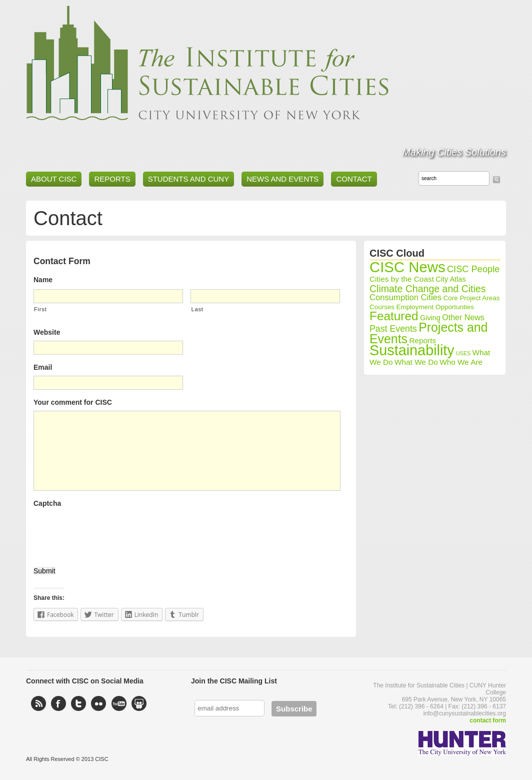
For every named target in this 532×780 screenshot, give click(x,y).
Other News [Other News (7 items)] (463, 317)
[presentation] (109, 531)
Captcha (47, 503)
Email (43, 367)
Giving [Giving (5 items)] (430, 318)
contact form (488, 720)
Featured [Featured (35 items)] (394, 316)
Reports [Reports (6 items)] (422, 340)
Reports (112, 179)
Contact (354, 179)
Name (43, 280)
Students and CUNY (189, 179)
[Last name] (265, 296)
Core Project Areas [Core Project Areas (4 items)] (472, 298)
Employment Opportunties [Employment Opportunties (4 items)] (435, 307)
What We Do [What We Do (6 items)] (416, 362)
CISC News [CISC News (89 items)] (407, 267)
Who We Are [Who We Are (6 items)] (461, 362)
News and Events (282, 179)
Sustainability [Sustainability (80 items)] (412, 350)
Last (197, 309)
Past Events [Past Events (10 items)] (393, 329)
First (40, 309)
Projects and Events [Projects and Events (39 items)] (428, 333)
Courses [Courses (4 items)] (382, 307)
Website (47, 332)
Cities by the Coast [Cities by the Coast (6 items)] (402, 279)
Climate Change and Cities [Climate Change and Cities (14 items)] (428, 289)
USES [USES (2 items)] (463, 353)
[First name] (108, 296)
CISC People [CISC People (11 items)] (473, 269)
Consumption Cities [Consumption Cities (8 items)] (405, 297)
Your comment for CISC (73, 402)
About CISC (54, 179)
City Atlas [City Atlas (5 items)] (450, 279)
